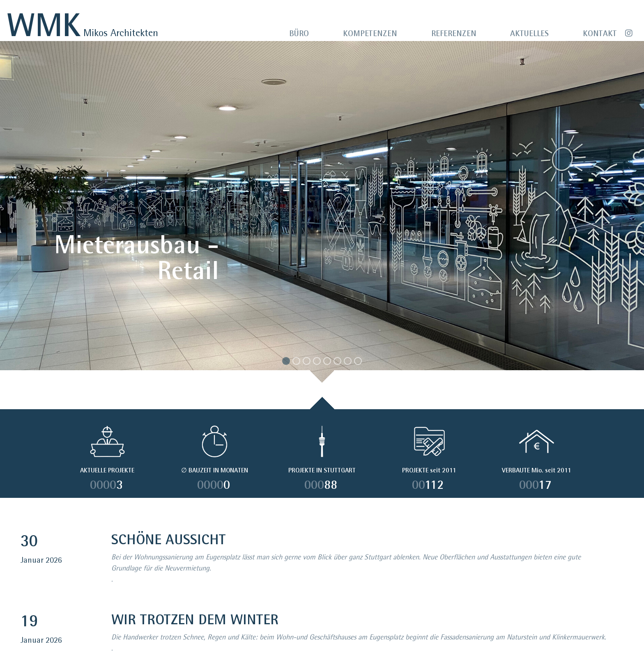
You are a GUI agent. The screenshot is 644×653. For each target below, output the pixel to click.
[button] (48, 218)
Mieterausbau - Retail (137, 257)
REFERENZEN (454, 34)
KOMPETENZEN (370, 34)
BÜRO (299, 34)
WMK (44, 25)
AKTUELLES (529, 34)
